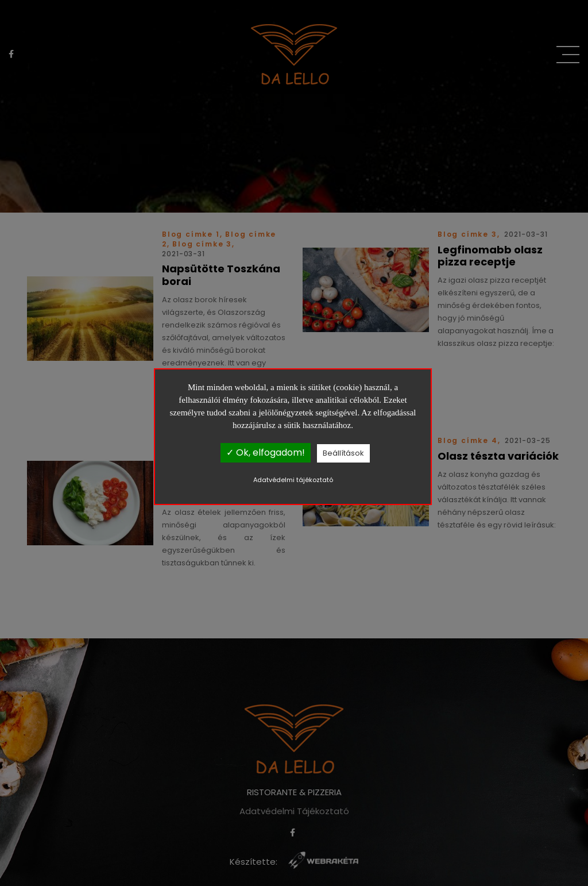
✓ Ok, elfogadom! (266, 452)
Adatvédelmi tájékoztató (293, 480)
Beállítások (343, 453)
